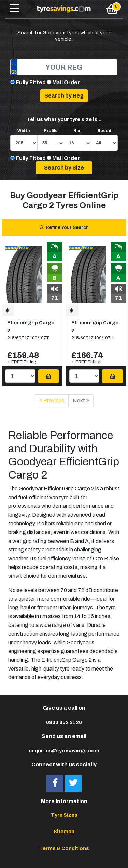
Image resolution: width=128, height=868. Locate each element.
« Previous (52, 401)
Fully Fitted (31, 82)
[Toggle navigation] (14, 9)
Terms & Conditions (64, 848)
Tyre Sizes (64, 815)
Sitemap (64, 832)
